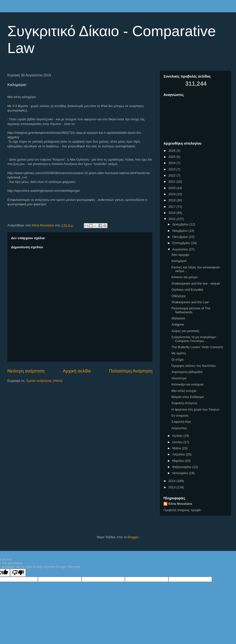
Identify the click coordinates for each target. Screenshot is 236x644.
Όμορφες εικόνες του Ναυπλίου (193, 366)
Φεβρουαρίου (182, 467)
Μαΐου (177, 448)
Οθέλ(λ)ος (178, 296)
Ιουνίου (178, 442)
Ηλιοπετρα (179, 378)
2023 (172, 169)
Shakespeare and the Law (190, 302)
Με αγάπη (178, 353)
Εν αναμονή (180, 416)
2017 (172, 207)
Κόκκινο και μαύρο (184, 277)
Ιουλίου (178, 436)
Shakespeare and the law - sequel (196, 283)
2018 (172, 200)
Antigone (178, 324)
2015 (172, 219)
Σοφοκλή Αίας (181, 422)
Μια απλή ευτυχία (184, 391)
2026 (172, 151)
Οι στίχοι (177, 360)
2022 (172, 175)
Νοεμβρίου (180, 231)
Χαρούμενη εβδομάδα (187, 372)
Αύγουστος (179, 428)
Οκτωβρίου (181, 237)
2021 (172, 182)
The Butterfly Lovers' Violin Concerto (197, 347)
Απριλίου (179, 454)
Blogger (133, 537)
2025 (172, 157)
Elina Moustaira (180, 504)
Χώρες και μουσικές (185, 331)
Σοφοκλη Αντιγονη (184, 403)
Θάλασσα (178, 318)
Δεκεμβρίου (181, 224)
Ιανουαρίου (181, 473)
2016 (172, 213)
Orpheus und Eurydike (187, 290)
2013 (172, 487)
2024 (172, 163)
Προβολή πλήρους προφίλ (182, 510)
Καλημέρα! (179, 261)
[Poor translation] (18, 573)
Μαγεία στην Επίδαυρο (188, 397)
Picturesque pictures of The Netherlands (191, 310)
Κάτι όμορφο (180, 255)
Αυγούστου (181, 249)
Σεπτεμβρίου (182, 243)
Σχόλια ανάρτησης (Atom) (44, 381)
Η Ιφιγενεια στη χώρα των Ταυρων (195, 409)
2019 (172, 194)
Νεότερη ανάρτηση (26, 371)
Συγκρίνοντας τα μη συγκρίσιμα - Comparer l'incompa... (194, 339)
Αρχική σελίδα (77, 371)
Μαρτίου (179, 461)
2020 (172, 188)
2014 (172, 481)
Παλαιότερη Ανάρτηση (131, 371)
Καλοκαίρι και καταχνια (187, 384)
